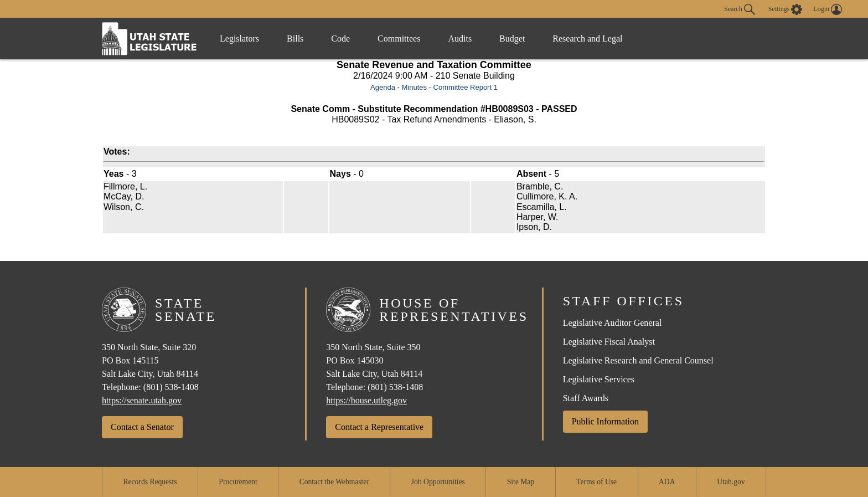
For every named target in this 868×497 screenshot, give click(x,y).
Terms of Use (596, 482)
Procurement (238, 482)
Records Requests (150, 482)
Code (340, 39)
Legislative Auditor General (613, 323)
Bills (295, 39)
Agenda (383, 87)
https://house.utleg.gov (366, 400)
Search (740, 9)
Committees (399, 39)
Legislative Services (599, 379)
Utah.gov (731, 482)
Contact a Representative (379, 427)
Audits (460, 39)
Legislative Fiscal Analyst (609, 342)
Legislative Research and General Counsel (638, 360)
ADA (667, 482)
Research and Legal (587, 39)
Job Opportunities (438, 482)
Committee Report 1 (466, 87)
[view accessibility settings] (786, 9)
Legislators (239, 39)
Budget (512, 39)
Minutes (414, 87)
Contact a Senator (142, 427)
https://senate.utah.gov (142, 400)
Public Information (605, 421)
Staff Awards (586, 398)
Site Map (521, 482)
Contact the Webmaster (334, 482)
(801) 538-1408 (171, 387)
